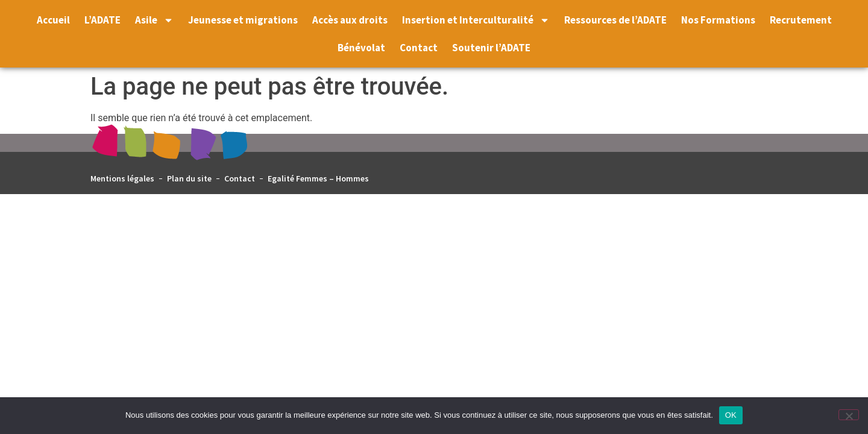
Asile (154, 20)
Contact (419, 48)
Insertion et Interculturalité (476, 20)
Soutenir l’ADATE (491, 48)
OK (731, 415)
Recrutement (801, 20)
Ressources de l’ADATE (615, 20)
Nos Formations (718, 20)
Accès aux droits (350, 20)
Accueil (53, 20)
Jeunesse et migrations (243, 20)
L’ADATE (102, 20)
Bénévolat (361, 48)
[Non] (849, 415)
